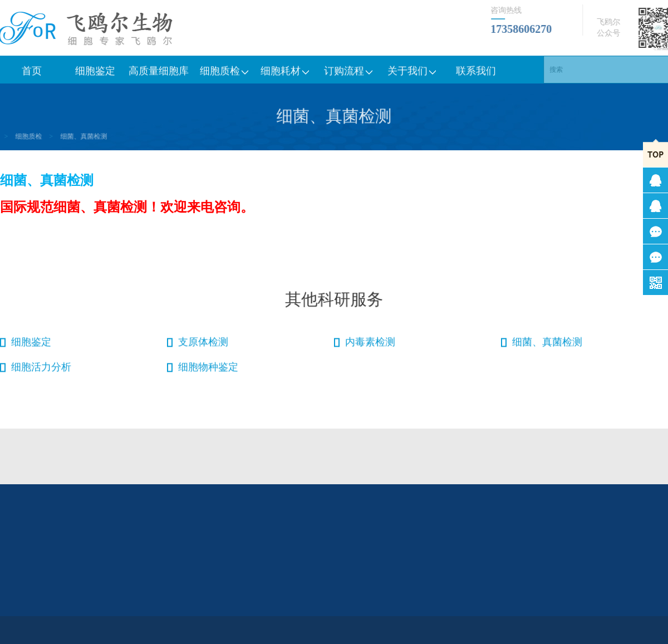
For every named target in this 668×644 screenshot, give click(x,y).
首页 (32, 73)
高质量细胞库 (159, 73)
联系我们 (476, 73)
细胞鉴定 (95, 73)
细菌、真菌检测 (68, 136)
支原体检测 (203, 344)
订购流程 (349, 73)
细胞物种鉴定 (208, 369)
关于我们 (412, 73)
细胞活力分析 (41, 369)
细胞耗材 (286, 73)
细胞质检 (222, 73)
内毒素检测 (370, 344)
